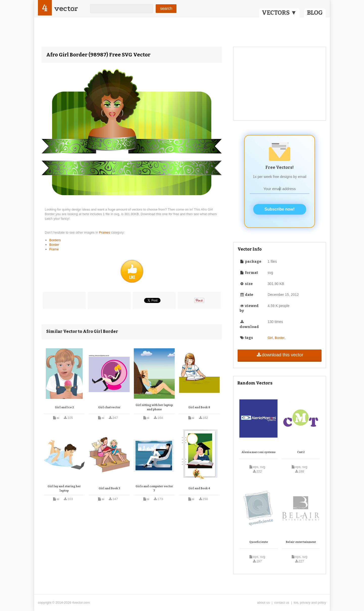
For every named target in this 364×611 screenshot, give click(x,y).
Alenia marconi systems (259, 452)
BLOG (315, 13)
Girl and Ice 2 (64, 407)
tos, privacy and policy (310, 603)
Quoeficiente (259, 542)
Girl (270, 338)
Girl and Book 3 (109, 488)
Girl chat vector (109, 407)
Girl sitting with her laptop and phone (154, 407)
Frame (54, 249)
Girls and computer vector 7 (154, 489)
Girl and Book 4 (199, 488)
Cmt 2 (301, 452)
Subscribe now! (280, 209)
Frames (105, 232)
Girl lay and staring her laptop (64, 489)
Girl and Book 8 (199, 407)
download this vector (279, 355)
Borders (55, 240)
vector (66, 8)
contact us (282, 603)
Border (54, 245)
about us (263, 603)
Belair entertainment (301, 542)
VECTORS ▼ (279, 13)
